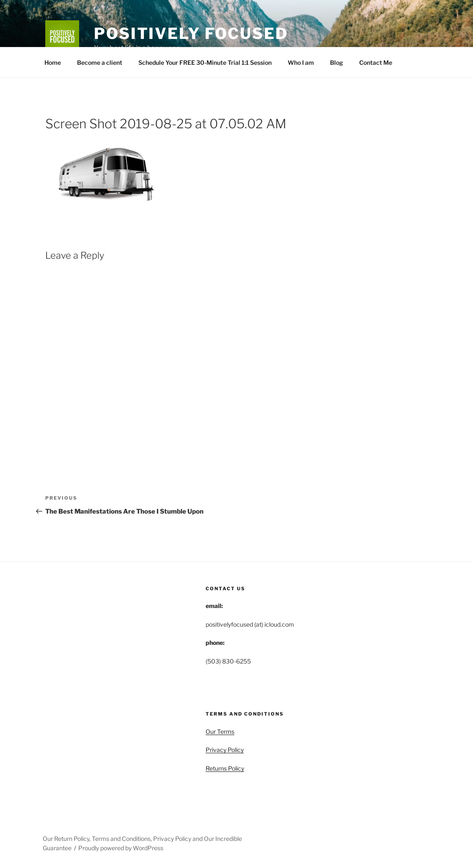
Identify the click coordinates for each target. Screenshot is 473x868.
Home (53, 62)
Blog (337, 62)
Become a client (100, 62)
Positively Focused (191, 33)
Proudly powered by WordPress (121, 848)
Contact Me (376, 62)
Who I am (301, 62)
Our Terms (220, 731)
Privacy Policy (225, 750)
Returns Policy (225, 768)
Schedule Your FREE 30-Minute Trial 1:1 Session (205, 62)
